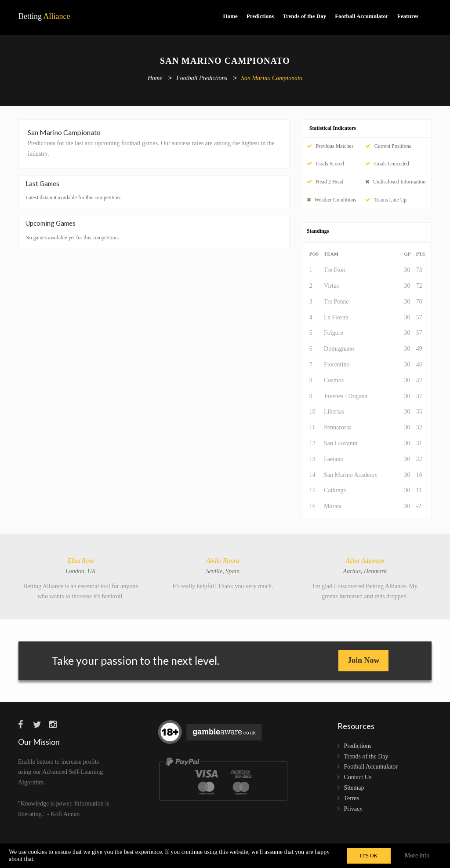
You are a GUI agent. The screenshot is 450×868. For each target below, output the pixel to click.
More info (417, 855)
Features (408, 16)
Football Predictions (202, 79)
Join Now (364, 660)
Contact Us (358, 777)
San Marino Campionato (272, 79)
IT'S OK (369, 856)
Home (230, 16)
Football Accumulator (362, 16)
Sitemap (354, 788)
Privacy (354, 809)
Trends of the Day (304, 16)
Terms (352, 798)
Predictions (260, 16)
